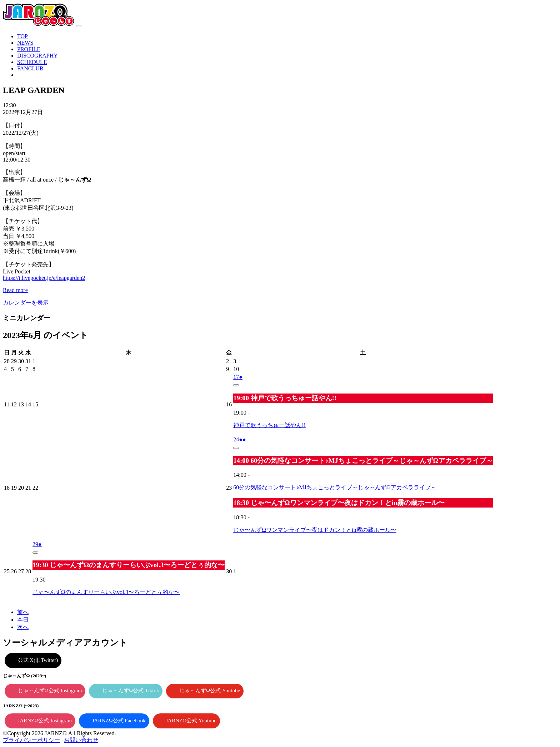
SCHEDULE (32, 62)
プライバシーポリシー (31, 740)
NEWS (25, 43)
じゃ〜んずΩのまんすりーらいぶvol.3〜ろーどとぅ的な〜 (106, 592)
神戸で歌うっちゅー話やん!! (269, 425)
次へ (23, 627)
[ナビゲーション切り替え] (79, 26)
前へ (23, 612)
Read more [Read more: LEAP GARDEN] (15, 290)
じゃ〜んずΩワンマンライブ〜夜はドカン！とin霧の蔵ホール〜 (315, 530)
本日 (23, 620)
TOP (22, 36)
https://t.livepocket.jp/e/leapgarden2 (44, 278)
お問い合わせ (81, 740)
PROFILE (29, 49)
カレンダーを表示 (26, 303)
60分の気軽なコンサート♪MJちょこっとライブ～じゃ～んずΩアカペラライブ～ (335, 487)
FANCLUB (30, 68)
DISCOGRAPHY (37, 56)
